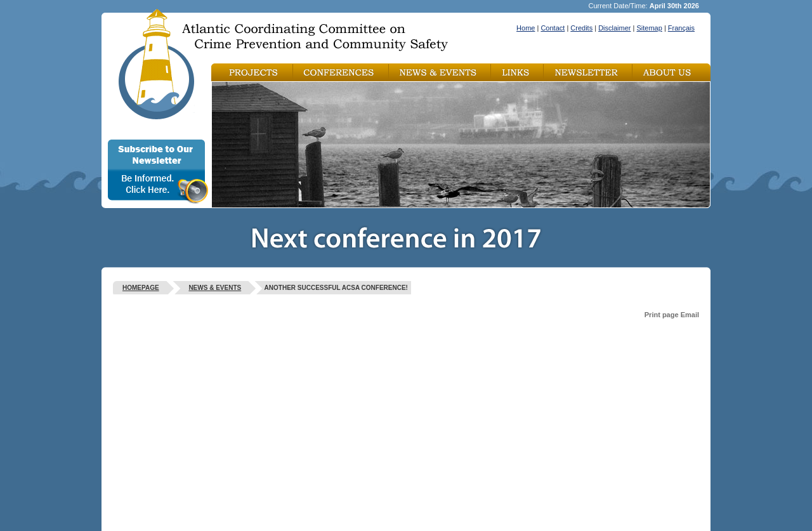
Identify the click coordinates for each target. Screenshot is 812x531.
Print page (662, 315)
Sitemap (649, 28)
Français (681, 28)
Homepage (141, 288)
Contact (553, 28)
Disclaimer (614, 28)
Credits (581, 28)
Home (526, 28)
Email (690, 315)
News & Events (215, 288)
